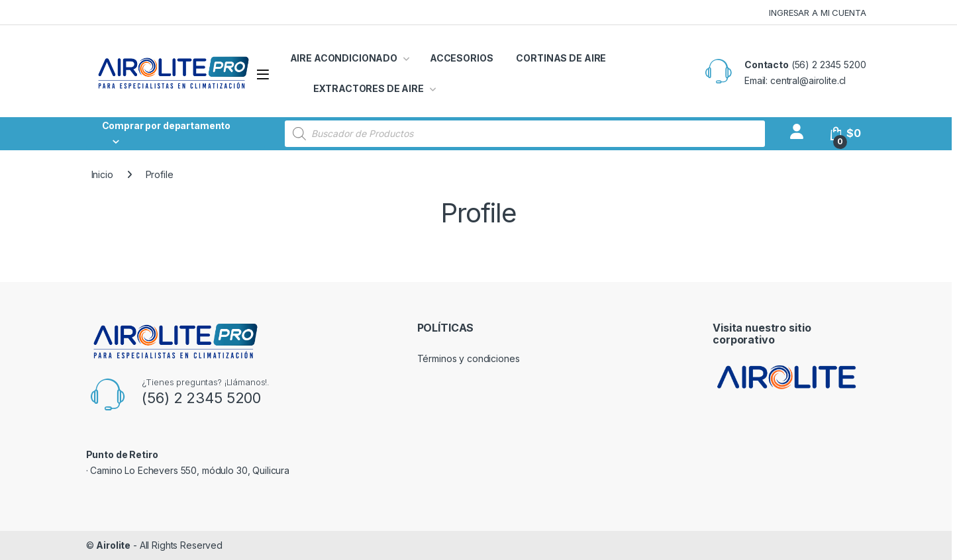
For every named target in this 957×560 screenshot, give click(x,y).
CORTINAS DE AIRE (561, 58)
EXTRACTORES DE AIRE (369, 88)
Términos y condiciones (469, 358)
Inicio (102, 174)
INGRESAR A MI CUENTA (817, 13)
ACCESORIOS (462, 58)
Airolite (113, 545)
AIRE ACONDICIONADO (344, 58)
